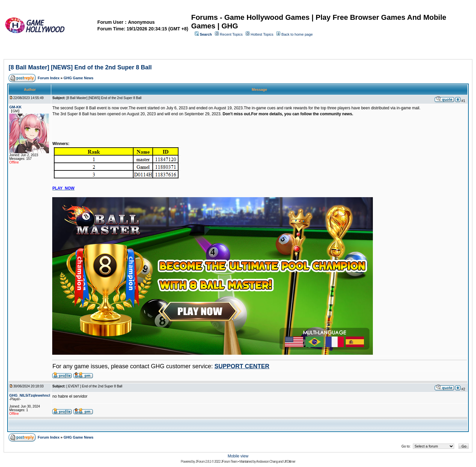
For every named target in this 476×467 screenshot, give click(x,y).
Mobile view (238, 456)
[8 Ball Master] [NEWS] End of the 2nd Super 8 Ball (80, 67)
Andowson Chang (267, 462)
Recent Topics (231, 34)
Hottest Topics (262, 34)
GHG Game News (78, 78)
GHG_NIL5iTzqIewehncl (30, 395)
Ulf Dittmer (289, 462)
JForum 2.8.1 (203, 462)
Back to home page (297, 34)
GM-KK (15, 107)
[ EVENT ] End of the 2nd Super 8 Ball (94, 386)
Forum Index (49, 78)
